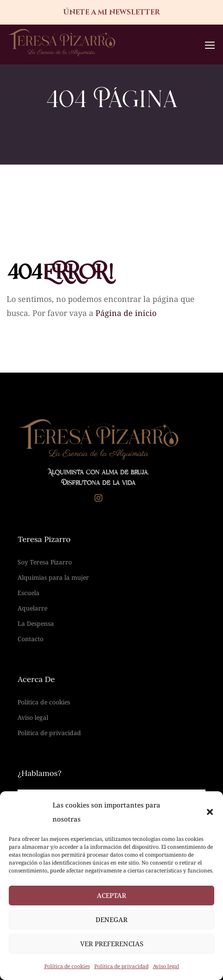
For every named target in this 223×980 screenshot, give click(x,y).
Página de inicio (126, 313)
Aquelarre (32, 608)
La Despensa (36, 623)
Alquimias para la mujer (53, 577)
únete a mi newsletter (111, 12)
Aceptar (111, 895)
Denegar (111, 919)
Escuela (28, 593)
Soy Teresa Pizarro (45, 562)
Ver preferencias (112, 944)
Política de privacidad (121, 966)
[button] (210, 812)
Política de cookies (67, 966)
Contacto (30, 639)
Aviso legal (166, 966)
